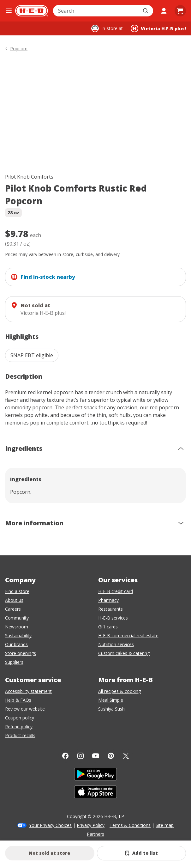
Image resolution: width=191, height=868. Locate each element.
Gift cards (108, 627)
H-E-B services (113, 618)
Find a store (17, 591)
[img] (95, 114)
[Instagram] (81, 756)
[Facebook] (65, 756)
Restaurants (110, 609)
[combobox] (96, 11)
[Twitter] (126, 756)
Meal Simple (111, 700)
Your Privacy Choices (50, 825)
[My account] (164, 11)
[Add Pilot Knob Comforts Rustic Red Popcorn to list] (142, 853)
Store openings (21, 653)
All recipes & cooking (119, 691)
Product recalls (20, 735)
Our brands (16, 644)
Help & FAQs (18, 700)
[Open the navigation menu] (9, 11)
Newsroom (17, 627)
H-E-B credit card (116, 591)
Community (17, 618)
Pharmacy (108, 600)
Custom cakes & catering (124, 653)
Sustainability (18, 636)
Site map (165, 825)
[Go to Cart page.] (180, 11)
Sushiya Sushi (112, 709)
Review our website (25, 709)
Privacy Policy (91, 825)
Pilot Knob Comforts (29, 177)
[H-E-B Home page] (32, 11)
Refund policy (19, 727)
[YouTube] (96, 756)
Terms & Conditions (130, 825)
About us (14, 600)
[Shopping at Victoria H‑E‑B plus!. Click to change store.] (158, 28)
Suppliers (14, 662)
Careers (13, 609)
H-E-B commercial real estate (128, 636)
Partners (95, 834)
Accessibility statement (28, 691)
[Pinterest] (111, 756)
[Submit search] (146, 11)
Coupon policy (20, 718)
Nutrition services (116, 644)
